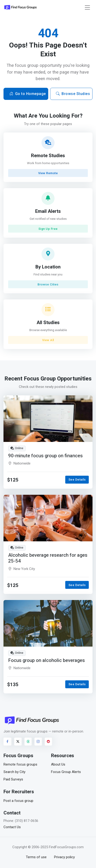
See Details (77, 480)
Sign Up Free (48, 229)
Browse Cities (48, 284)
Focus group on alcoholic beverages (46, 660)
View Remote (48, 173)
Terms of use (36, 857)
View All (48, 340)
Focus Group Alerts (66, 772)
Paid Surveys (13, 779)
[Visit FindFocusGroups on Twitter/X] (18, 742)
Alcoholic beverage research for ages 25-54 (48, 558)
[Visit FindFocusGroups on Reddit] (48, 742)
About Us (58, 764)
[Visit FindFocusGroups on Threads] (28, 742)
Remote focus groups (20, 764)
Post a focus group (18, 801)
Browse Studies (73, 94)
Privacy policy (64, 857)
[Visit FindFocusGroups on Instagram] (38, 742)
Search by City (14, 772)
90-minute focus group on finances (45, 456)
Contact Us (12, 827)
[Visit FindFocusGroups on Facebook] (7, 742)
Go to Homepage (28, 94)
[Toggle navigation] (87, 8)
